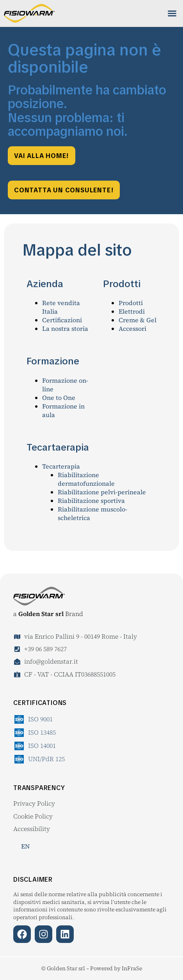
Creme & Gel (138, 320)
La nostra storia (65, 328)
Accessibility (32, 829)
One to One (59, 398)
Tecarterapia (61, 466)
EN (25, 846)
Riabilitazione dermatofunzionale (86, 479)
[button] (172, 13)
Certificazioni (62, 320)
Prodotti (131, 303)
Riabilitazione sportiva (91, 501)
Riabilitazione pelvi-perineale (102, 492)
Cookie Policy (33, 816)
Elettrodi (132, 311)
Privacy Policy (34, 803)
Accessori (132, 328)
